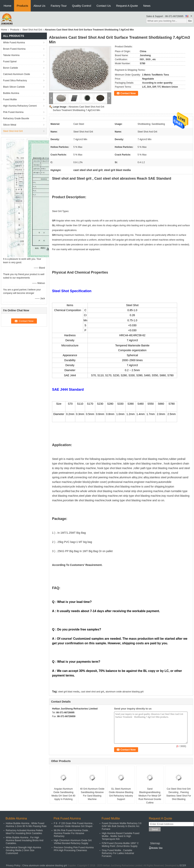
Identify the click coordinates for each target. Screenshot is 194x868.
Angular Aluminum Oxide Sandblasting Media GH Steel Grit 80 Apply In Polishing (63, 794)
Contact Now (128, 93)
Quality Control (82, 6)
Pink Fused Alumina (13, 112)
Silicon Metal (10, 125)
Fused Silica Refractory (15, 81)
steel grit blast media (69, 692)
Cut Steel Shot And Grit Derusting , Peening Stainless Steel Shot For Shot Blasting (179, 794)
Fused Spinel (10, 62)
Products (22, 6)
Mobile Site (156, 848)
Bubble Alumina (11, 93)
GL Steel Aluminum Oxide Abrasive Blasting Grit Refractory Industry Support (121, 794)
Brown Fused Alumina (14, 49)
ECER (183, 866)
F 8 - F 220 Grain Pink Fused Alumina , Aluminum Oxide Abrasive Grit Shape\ (74, 825)
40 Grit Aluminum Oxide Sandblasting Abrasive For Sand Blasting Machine (92, 794)
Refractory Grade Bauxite (16, 118)
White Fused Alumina (14, 43)
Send (155, 829)
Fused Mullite (10, 99)
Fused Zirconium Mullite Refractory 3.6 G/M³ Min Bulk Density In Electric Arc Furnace (122, 826)
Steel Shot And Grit (32, 30)
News (147, 6)
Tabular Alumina (11, 55)
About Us (39, 6)
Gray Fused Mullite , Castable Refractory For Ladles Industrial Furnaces (118, 853)
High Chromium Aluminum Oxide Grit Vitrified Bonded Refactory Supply (73, 842)
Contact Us (104, 6)
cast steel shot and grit (92, 692)
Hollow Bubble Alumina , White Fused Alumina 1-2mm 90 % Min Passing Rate (26, 825)
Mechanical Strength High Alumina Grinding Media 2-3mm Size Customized (23, 850)
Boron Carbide (10, 68)
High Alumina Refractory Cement (20, 106)
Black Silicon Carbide (14, 87)
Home (7, 6)
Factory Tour (59, 6)
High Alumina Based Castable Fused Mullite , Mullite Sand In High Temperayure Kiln (121, 836)
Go (190, 21)
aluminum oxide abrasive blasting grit (125, 692)
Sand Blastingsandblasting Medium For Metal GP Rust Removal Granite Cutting (150, 796)
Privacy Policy (13, 866)
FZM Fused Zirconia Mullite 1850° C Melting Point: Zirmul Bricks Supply (120, 845)
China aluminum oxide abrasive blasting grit (45, 866)
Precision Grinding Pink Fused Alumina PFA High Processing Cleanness (74, 849)
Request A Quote (127, 6)
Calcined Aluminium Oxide (17, 74)
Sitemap (155, 843)
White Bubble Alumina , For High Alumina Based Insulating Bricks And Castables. (24, 840)
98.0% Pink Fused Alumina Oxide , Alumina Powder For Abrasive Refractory (72, 833)
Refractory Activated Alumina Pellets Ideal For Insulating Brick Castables (24, 832)
